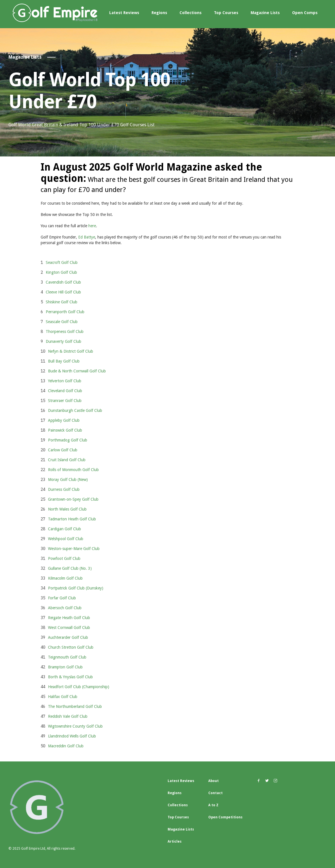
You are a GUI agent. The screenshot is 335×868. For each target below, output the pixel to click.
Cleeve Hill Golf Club (63, 292)
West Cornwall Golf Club (69, 628)
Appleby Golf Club (64, 420)
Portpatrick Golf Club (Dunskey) (76, 588)
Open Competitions (225, 817)
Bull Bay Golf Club (64, 361)
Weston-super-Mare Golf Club (74, 549)
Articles (175, 842)
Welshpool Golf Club (66, 539)
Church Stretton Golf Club (71, 647)
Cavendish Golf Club (63, 282)
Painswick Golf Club (65, 430)
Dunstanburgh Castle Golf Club (75, 410)
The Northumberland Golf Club (75, 706)
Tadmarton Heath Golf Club (72, 519)
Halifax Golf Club (63, 697)
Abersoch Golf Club (65, 608)
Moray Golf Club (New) (68, 480)
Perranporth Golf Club (65, 312)
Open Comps (305, 13)
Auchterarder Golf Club (68, 637)
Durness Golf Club (64, 489)
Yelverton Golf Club (65, 381)
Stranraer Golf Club (65, 401)
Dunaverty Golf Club (64, 341)
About (214, 781)
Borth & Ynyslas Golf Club (70, 677)
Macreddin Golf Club (66, 746)
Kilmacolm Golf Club (65, 578)
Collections (191, 13)
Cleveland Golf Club (65, 391)
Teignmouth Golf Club (67, 657)
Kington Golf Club (61, 272)
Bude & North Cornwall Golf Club (77, 371)
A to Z (213, 805)
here (92, 226)
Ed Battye (87, 237)
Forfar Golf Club (62, 598)
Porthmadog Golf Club (68, 440)
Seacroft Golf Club (62, 262)
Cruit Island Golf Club (67, 460)
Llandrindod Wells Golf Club (72, 736)
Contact (215, 793)
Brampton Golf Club (65, 667)
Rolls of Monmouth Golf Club (73, 470)
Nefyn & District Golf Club (71, 351)
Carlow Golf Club (63, 450)
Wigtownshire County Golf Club (75, 726)
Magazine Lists (265, 13)
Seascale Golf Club (62, 322)
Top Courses (226, 13)
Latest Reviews (124, 13)
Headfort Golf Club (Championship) (79, 687)
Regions (159, 13)
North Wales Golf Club (67, 509)
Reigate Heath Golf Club (69, 618)
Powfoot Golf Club (64, 558)
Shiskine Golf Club (62, 302)
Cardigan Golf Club (64, 529)
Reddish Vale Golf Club (68, 716)
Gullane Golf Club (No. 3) (70, 568)
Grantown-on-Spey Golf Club (73, 499)
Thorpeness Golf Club (65, 332)
